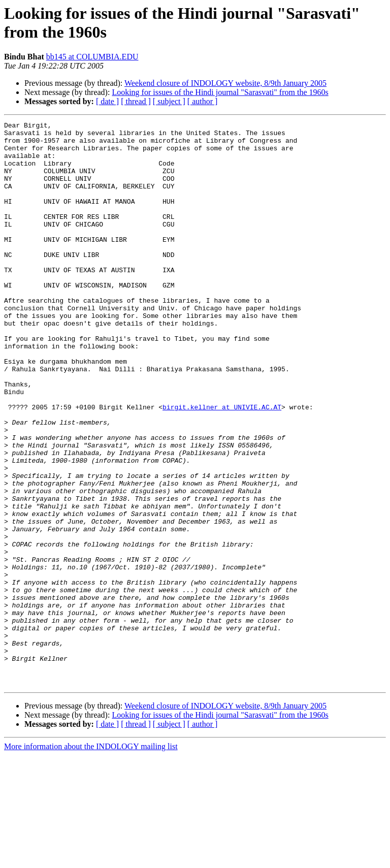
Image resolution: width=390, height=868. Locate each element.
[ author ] (203, 101)
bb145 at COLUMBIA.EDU (92, 57)
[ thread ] (136, 101)
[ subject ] (169, 101)
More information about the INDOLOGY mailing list (91, 859)
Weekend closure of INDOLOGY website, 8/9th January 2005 (225, 83)
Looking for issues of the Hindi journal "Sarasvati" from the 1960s (220, 92)
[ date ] (107, 101)
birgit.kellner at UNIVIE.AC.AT (222, 465)
